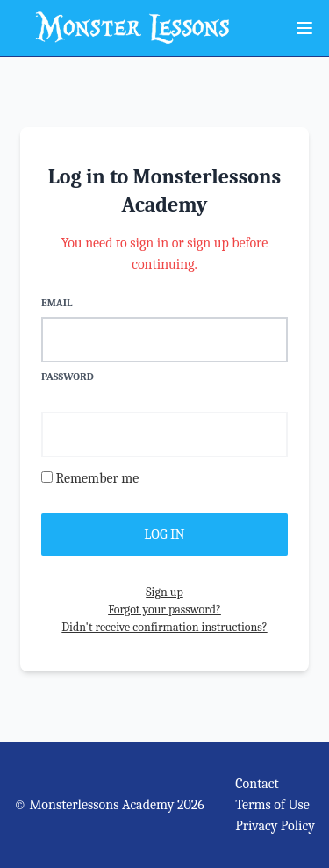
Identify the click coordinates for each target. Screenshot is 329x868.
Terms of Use (272, 805)
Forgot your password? (164, 610)
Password (68, 377)
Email (57, 303)
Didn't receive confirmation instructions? (164, 627)
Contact (257, 784)
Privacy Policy (275, 826)
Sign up (164, 592)
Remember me (97, 478)
